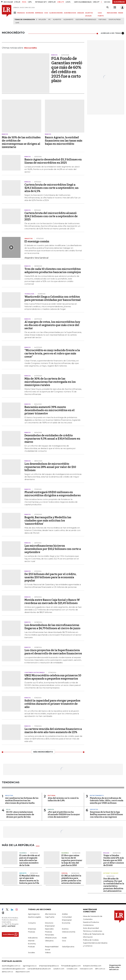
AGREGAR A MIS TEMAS (112, 33)
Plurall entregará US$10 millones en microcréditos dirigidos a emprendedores (53, 494)
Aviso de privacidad (91, 928)
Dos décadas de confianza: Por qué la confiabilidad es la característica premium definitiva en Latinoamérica (114, 885)
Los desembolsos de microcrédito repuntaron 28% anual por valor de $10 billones (50, 467)
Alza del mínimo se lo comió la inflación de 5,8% (63, 799)
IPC (49, 20)
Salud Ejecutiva (68, 946)
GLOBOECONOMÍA (56, 13)
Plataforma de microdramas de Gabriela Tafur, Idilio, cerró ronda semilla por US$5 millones (107, 801)
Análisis (65, 914)
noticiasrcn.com (86, 968)
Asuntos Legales (35, 917)
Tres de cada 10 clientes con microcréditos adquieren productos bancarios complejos (53, 271)
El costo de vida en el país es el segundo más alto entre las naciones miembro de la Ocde (30, 860)
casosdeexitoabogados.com (13, 968)
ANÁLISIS (81, 13)
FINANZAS (21, 13)
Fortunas (102, 20)
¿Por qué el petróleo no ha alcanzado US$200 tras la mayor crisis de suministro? (64, 814)
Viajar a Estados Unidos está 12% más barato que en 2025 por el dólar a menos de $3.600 (114, 860)
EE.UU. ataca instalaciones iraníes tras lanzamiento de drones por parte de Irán (20, 814)
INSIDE (121, 13)
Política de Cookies (91, 940)
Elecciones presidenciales (86, 20)
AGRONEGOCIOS (70, 13)
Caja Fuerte (50, 917)
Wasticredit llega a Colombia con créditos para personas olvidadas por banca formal (53, 298)
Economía (66, 923)
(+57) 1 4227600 (9, 926)
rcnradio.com (72, 968)
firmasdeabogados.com (71, 965)
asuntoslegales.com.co (11, 965)
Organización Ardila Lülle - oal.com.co (115, 967)
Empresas (32, 929)
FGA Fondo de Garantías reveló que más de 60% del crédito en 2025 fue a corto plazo (67, 70)
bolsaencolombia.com (92, 965)
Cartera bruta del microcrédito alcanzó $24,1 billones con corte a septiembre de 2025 (51, 216)
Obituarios (49, 940)
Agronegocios (34, 914)
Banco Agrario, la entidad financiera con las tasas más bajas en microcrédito (64, 141)
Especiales (49, 929)
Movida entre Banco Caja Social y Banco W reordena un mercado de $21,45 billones (52, 601)
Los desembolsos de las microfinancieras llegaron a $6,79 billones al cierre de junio (52, 627)
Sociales (31, 952)
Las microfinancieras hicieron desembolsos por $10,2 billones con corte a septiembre (53, 549)
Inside (64, 937)
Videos (48, 952)
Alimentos (57, 20)
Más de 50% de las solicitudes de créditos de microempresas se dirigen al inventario (21, 142)
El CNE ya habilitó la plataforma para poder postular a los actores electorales (71, 879)
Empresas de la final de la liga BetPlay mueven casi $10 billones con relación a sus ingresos (106, 814)
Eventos (65, 929)
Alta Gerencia (50, 914)
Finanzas (31, 932)
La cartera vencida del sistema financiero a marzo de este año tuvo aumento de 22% (53, 731)
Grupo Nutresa (115, 20)
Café (17, 23)
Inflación (42, 20)
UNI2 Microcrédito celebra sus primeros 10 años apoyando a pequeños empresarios (53, 677)
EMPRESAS (39, 13)
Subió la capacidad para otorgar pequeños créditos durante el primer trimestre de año (52, 704)
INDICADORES (112, 13)
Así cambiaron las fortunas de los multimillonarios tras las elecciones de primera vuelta (22, 801)
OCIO (46, 13)
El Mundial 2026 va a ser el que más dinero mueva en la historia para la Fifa (29, 879)
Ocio (64, 940)
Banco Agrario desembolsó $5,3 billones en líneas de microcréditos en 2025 (53, 161)
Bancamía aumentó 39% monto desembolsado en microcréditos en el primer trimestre (50, 410)
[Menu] (15, 13)
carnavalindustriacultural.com (39, 968)
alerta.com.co (7, 971)
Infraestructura (51, 937)
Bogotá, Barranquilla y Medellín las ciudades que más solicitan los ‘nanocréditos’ (48, 521)
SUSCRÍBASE (119, 2)
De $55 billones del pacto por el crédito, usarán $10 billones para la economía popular (50, 577)
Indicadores (33, 937)
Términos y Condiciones (93, 931)
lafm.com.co (100, 968)
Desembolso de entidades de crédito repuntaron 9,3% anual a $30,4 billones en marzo (52, 439)
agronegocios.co (30, 965)
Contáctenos (88, 925)
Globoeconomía (69, 932)
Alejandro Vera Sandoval (36, 258)
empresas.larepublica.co (49, 965)
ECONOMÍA (30, 13)
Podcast (31, 946)
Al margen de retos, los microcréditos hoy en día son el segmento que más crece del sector (52, 325)
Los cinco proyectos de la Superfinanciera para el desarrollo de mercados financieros (53, 652)
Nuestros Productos (91, 922)
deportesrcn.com (23, 971)
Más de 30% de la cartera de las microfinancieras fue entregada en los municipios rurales (50, 382)
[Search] (107, 7)
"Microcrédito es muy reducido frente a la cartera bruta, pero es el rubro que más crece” (52, 353)
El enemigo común (37, 241)
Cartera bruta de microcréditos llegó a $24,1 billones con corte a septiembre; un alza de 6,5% (51, 188)
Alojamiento (68, 20)
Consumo (32, 923)
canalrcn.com (59, 968)
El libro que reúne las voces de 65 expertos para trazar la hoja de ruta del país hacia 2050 (72, 860)
